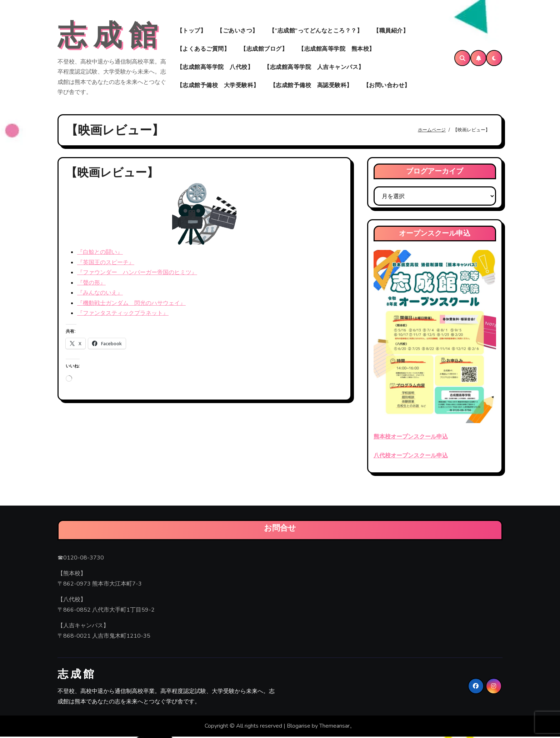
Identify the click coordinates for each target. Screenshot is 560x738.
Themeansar (334, 728)
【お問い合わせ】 (387, 86)
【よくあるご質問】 (203, 50)
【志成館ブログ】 (264, 50)
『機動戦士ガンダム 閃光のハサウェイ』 (131, 305)
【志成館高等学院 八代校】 (215, 68)
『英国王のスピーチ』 (106, 264)
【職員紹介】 (391, 31)
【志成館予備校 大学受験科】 (218, 86)
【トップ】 (192, 31)
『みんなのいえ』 (100, 295)
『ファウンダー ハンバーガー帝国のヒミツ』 (137, 274)
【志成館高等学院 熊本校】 (337, 50)
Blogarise (299, 728)
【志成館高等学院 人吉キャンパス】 (314, 68)
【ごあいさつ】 (237, 31)
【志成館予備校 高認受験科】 (311, 86)
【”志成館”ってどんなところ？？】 (316, 31)
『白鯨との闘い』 (100, 254)
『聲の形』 (91, 284)
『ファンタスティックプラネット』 (123, 315)
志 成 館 (107, 37)
